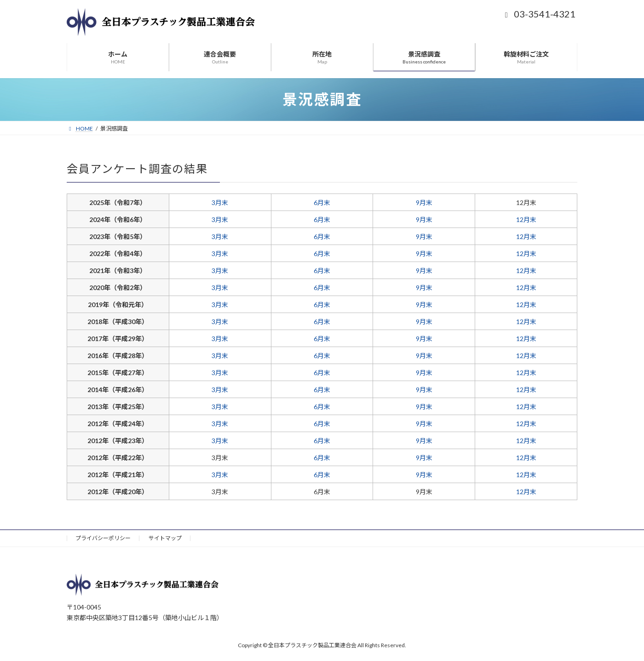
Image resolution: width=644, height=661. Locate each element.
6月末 (322, 202)
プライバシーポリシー (103, 538)
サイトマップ (165, 538)
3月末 (220, 202)
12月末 (526, 219)
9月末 (424, 202)
